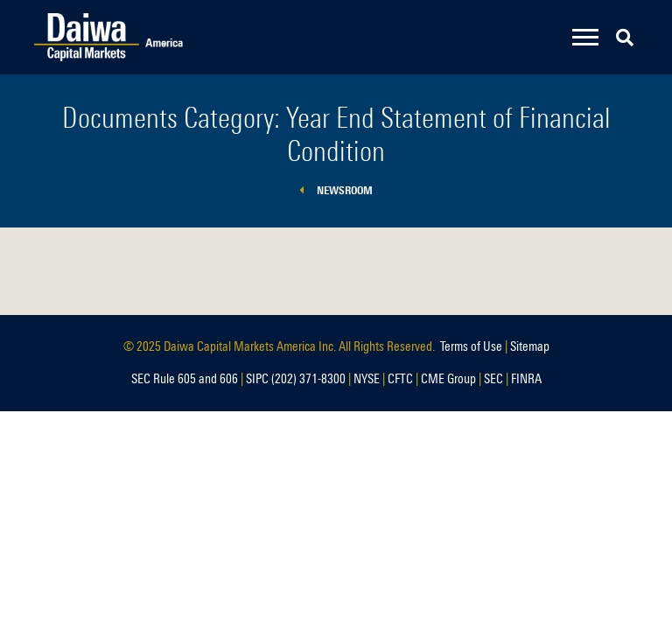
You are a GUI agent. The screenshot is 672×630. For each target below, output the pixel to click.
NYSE (367, 379)
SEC (493, 379)
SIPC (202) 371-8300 (296, 379)
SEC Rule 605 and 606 (185, 379)
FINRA (526, 379)
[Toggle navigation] (585, 37)
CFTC (400, 379)
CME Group (448, 379)
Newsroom (336, 190)
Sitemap (530, 346)
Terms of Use (471, 346)
